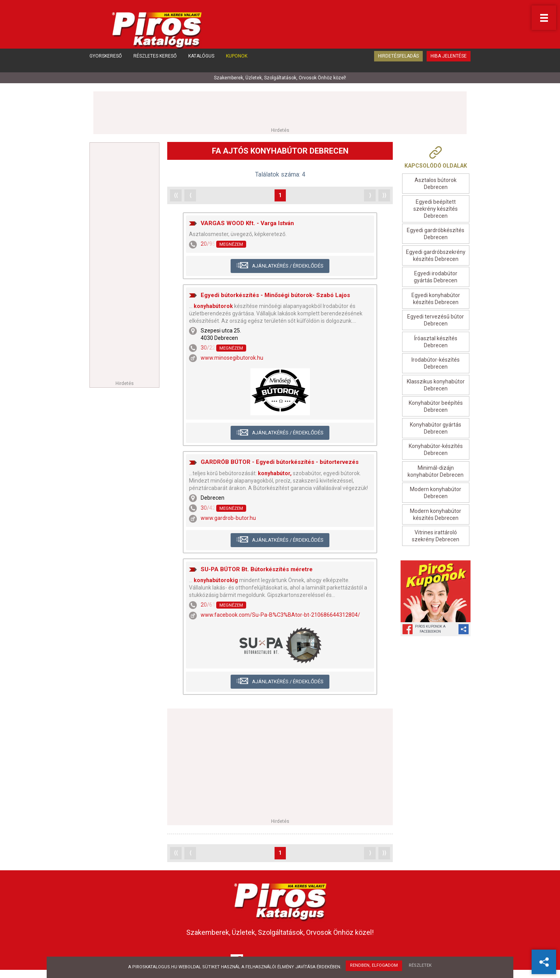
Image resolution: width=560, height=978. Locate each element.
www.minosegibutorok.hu (232, 359)
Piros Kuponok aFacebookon (430, 630)
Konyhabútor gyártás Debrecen (436, 429)
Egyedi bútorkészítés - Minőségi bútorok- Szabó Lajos (275, 296)
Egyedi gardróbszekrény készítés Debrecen (436, 256)
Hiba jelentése (449, 65)
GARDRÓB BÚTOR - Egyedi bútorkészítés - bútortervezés (280, 463)
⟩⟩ (384, 196)
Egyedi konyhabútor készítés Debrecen (436, 299)
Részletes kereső (155, 65)
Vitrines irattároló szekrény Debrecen (436, 537)
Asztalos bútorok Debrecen (436, 185)
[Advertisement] (280, 110)
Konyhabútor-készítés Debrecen (436, 451)
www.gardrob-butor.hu (228, 519)
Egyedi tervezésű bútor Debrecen (436, 321)
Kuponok (237, 65)
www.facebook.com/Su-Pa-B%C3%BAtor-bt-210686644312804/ (280, 616)
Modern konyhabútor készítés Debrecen (436, 515)
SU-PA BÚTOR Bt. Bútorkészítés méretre (257, 570)
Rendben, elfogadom (373, 967)
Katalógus (201, 65)
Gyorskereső (106, 65)
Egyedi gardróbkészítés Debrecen (436, 235)
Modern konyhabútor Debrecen (436, 494)
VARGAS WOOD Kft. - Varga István (247, 224)
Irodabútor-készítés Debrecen (436, 364)
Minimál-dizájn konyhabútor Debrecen (436, 472)
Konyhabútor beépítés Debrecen (436, 408)
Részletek (421, 967)
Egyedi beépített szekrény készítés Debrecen (436, 210)
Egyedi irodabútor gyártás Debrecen (436, 278)
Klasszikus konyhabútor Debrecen (436, 386)
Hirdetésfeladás (398, 65)
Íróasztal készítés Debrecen (436, 343)
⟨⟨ (176, 196)
